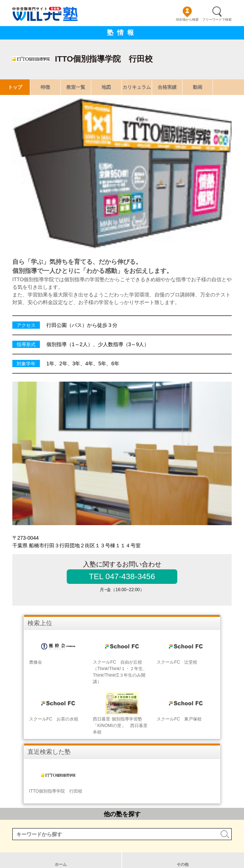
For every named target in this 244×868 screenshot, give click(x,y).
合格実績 (167, 87)
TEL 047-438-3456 (122, 576)
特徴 (45, 87)
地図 (106, 87)
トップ (15, 87)
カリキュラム (137, 87)
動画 (198, 87)
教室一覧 (76, 87)
